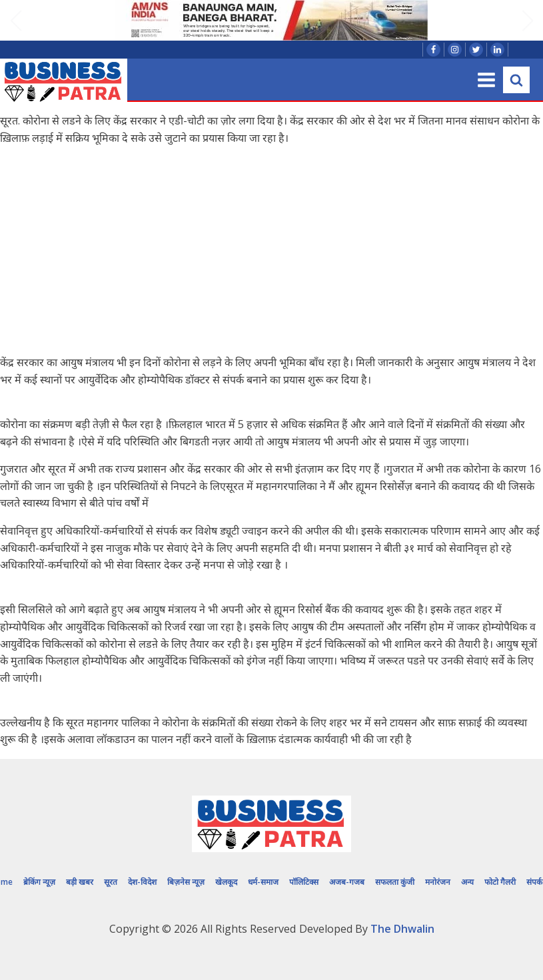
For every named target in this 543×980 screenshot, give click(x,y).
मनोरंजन (438, 882)
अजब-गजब (347, 882)
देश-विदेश (142, 882)
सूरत (111, 882)
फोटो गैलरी (500, 882)
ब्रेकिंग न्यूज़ (39, 882)
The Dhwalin (402, 929)
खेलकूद (226, 882)
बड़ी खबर (80, 882)
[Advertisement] (272, 250)
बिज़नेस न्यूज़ (186, 882)
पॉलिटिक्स (304, 882)
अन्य (467, 882)
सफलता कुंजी (395, 882)
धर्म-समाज (263, 882)
